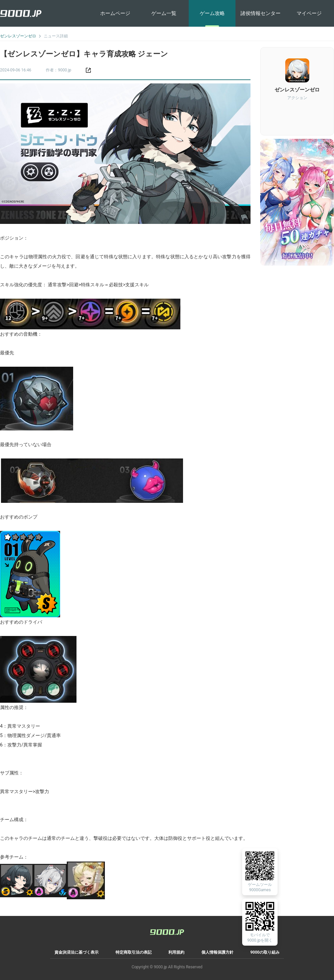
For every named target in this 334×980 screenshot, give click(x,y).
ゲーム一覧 (164, 13)
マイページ (309, 13)
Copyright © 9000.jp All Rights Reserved (167, 967)
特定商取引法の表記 (134, 952)
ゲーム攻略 (212, 13)
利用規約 (176, 952)
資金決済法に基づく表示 (76, 952)
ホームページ (115, 13)
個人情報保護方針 (217, 952)
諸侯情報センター (261, 13)
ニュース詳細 (56, 36)
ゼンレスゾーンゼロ (18, 36)
